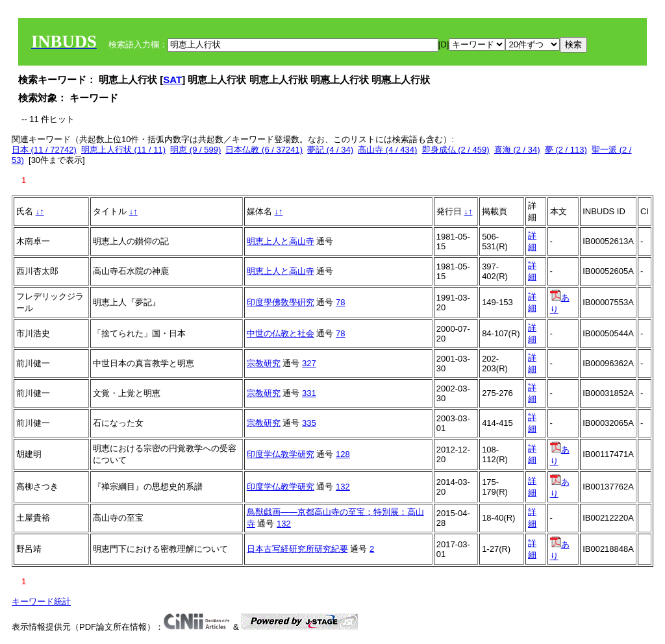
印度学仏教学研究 (281, 454)
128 (343, 454)
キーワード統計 (41, 601)
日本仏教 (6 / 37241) (264, 150)
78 (340, 302)
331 (309, 393)
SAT (172, 80)
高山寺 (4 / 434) (387, 150)
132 (343, 487)
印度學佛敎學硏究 (281, 302)
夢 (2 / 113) (566, 150)
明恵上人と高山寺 (281, 241)
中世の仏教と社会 (281, 333)
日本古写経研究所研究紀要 (297, 549)
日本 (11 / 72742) (44, 150)
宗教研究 (264, 363)
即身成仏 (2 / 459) (456, 150)
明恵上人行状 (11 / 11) (123, 150)
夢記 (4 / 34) (330, 150)
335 (309, 423)
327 (309, 363)
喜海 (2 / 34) (517, 150)
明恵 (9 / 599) (195, 150)
